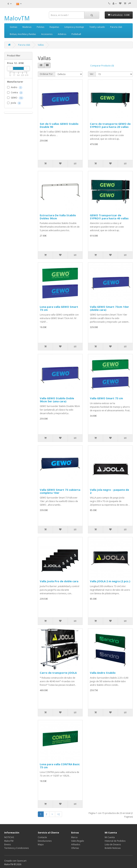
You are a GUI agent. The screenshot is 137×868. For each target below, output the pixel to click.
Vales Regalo (78, 841)
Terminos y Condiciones (17, 848)
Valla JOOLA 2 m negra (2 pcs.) (110, 581)
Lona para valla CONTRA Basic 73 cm (60, 766)
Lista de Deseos (113, 844)
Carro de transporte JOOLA (58, 673)
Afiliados (76, 844)
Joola (14, 103)
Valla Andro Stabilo (103, 673)
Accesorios (47, 34)
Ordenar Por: (46, 74)
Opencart (22, 861)
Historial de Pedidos (115, 841)
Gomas (13, 27)
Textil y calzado (97, 27)
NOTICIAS (9, 837)
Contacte (42, 837)
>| (59, 814)
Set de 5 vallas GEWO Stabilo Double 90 (59, 125)
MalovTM (17, 18)
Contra (15, 93)
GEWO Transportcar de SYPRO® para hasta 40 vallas (109, 217)
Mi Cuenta (110, 837)
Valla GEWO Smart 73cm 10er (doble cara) (109, 308)
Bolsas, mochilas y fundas (23, 34)
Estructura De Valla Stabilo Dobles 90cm (58, 217)
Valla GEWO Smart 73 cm (106, 398)
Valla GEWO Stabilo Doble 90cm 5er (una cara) (57, 400)
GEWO (15, 98)
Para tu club (116, 27)
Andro (15, 88)
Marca (74, 837)
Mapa (41, 844)
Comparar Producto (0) (102, 66)
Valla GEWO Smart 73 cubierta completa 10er (60, 491)
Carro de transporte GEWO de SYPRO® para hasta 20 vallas (110, 125)
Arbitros (62, 34)
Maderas (27, 27)
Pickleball (76, 34)
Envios (7, 844)
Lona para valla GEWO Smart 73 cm (59, 308)
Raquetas (54, 27)
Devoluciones (45, 841)
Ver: (92, 74)
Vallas (41, 45)
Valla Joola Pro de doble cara (59, 581)
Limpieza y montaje (74, 27)
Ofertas (75, 848)
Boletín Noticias (113, 848)
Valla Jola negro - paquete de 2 (109, 491)
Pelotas (40, 27)
